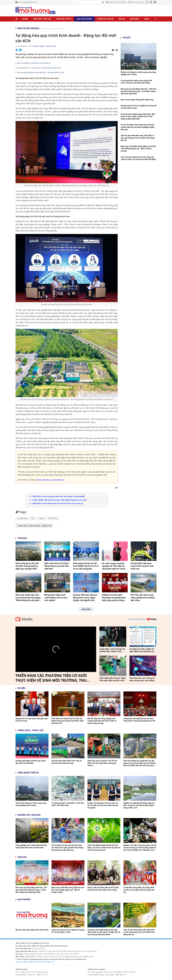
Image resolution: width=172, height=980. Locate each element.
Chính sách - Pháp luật (42, 19)
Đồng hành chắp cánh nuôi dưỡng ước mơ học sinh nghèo (56, 598)
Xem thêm (86, 609)
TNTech (42, 518)
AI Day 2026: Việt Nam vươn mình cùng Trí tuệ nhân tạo (142, 566)
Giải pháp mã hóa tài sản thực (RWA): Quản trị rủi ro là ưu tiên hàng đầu (86, 566)
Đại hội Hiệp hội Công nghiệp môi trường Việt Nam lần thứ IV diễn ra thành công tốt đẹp (102, 721)
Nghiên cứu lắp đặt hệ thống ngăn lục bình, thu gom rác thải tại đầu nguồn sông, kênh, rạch (139, 805)
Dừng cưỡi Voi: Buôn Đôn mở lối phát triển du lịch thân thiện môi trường (103, 889)
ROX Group (53, 518)
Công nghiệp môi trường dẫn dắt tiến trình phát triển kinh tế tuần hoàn (31, 846)
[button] (56, 649)
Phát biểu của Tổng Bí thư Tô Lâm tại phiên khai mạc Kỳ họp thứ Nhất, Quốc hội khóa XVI (68, 721)
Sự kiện (25, 19)
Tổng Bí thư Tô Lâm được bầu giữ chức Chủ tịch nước (32, 720)
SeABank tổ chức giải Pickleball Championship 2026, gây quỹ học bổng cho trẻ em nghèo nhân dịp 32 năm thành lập (115, 598)
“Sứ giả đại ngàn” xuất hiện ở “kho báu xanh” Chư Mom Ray (68, 804)
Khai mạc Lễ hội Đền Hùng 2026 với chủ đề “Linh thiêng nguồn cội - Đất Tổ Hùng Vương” (138, 149)
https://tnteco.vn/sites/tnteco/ (51, 480)
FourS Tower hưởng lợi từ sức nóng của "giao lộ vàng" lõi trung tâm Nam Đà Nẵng (138, 158)
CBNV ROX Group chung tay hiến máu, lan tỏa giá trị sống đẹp (58, 496)
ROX (33, 518)
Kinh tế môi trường (84, 19)
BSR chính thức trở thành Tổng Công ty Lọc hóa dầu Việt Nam (57, 566)
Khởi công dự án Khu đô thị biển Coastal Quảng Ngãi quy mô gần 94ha (27, 566)
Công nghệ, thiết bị (64, 19)
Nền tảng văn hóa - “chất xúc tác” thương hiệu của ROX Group (39, 68)
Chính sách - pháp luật (31, 730)
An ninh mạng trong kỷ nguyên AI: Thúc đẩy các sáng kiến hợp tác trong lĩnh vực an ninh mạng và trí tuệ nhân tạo (114, 566)
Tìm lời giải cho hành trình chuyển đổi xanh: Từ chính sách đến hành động (136, 82)
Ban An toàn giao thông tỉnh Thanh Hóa (137, 100)
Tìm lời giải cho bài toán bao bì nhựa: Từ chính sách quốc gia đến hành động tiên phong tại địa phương (67, 847)
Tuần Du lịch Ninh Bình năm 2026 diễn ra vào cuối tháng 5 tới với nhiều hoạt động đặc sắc (138, 138)
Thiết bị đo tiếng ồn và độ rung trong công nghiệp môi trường (138, 73)
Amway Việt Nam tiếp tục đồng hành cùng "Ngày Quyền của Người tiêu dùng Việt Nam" (85, 598)
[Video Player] (56, 649)
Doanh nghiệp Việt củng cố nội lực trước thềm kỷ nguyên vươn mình (59, 500)
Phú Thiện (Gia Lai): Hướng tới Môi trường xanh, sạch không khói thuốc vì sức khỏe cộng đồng (142, 679)
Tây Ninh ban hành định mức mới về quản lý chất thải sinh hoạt (67, 762)
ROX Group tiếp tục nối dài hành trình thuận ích (34, 63)
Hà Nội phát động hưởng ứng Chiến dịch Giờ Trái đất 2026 (31, 762)
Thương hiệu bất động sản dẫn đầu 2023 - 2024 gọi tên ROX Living (40, 72)
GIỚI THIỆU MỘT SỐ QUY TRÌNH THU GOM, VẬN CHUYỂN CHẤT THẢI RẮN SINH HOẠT (113, 679)
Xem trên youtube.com (137, 619)
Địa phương (135, 19)
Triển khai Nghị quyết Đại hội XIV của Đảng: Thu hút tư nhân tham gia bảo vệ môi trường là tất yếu (104, 847)
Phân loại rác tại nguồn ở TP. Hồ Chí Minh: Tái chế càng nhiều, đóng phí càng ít (102, 763)
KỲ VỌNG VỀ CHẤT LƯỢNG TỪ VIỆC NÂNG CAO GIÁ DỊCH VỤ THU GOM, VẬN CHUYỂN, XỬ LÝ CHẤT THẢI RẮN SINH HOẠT (142, 650)
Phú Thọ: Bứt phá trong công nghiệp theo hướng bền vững (143, 598)
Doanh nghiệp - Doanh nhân (54, 29)
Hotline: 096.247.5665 (117, 2)
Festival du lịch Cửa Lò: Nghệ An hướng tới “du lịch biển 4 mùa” (139, 107)
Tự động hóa (22, 518)
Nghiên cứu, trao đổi (105, 19)
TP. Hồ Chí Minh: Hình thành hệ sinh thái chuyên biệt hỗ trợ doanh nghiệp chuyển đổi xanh (138, 127)
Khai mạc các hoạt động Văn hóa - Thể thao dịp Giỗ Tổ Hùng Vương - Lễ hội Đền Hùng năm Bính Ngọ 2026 (138, 91)
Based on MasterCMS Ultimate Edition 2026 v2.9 (35, 962)
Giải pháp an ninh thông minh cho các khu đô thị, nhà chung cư (57, 503)
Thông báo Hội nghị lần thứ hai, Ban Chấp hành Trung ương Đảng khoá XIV (139, 720)
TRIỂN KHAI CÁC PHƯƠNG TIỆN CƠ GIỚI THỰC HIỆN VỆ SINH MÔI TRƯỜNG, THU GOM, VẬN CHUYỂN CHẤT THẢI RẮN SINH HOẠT (52, 678)
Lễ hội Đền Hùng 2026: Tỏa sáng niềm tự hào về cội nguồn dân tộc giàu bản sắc (139, 890)
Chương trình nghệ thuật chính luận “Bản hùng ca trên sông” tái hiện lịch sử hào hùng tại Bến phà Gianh (138, 116)
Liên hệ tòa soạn (138, 2)
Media (147, 19)
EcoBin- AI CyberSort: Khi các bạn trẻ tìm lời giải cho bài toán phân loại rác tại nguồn (103, 805)
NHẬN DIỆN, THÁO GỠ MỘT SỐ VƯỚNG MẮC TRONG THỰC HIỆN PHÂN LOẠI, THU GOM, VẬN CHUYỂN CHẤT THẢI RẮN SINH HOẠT (112, 650)
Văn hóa (122, 19)
